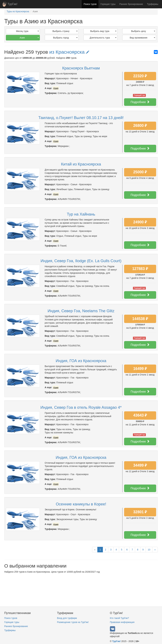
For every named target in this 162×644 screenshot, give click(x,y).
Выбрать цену (143, 31)
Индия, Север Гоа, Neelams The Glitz (81, 311)
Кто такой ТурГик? (119, 618)
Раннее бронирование (131, 4)
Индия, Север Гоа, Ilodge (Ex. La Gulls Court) (81, 261)
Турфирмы (153, 4)
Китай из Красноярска (81, 164)
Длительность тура (103, 38)
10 (149, 550)
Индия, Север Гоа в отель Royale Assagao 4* (81, 407)
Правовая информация (122, 622)
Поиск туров (90, 4)
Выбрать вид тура (103, 31)
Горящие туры (108, 4)
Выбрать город (65, 38)
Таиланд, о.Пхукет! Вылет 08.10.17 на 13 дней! (81, 118)
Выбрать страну (65, 31)
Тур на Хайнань (81, 214)
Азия (29, 38)
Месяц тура (27, 31)
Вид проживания (142, 38)
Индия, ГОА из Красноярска (81, 361)
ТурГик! (12, 4)
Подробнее (140, 102)
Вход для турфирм (67, 618)
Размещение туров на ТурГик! (73, 622)
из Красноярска (69, 52)
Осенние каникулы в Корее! (81, 504)
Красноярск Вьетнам (81, 68)
